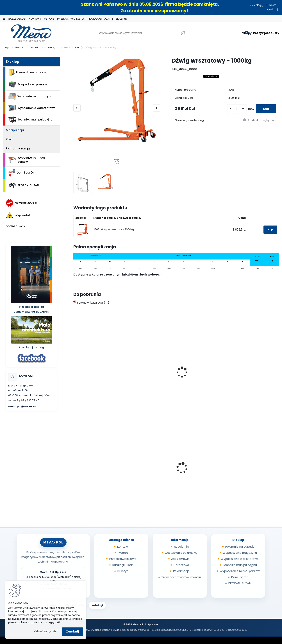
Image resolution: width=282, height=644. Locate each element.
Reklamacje (181, 571)
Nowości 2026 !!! (22, 203)
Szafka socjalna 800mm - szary (198, 467)
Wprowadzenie (14, 47)
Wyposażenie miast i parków (28, 160)
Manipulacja (72, 47)
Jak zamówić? (181, 559)
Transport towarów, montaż (181, 577)
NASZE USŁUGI (17, 19)
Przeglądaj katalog (31, 307)
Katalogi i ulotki (123, 565)
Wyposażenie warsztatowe (32, 108)
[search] (183, 34)
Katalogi (97, 605)
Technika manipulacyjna (44, 47)
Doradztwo (181, 565)
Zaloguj (259, 5)
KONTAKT (35, 19)
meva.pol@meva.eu (22, 406)
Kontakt (123, 547)
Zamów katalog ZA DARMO (32, 312)
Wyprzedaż (18, 215)
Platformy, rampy (18, 148)
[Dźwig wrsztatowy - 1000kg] (117, 100)
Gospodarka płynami (28, 85)
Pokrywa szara (243, 472)
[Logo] (27, 33)
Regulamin (181, 547)
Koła (9, 139)
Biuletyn (123, 571)
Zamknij (72, 632)
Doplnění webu (16, 226)
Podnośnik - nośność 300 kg (252, 360)
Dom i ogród (21, 173)
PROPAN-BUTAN (24, 185)
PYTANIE (49, 19)
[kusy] (237, 109)
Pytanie (123, 553)
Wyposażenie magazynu (30, 96)
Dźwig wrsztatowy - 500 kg (95, 368)
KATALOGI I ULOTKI (101, 19)
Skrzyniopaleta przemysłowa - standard (97, 467)
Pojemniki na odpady (27, 72)
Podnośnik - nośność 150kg (199, 360)
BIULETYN (121, 19)
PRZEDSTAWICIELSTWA (72, 19)
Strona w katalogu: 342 (91, 303)
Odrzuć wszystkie (45, 632)
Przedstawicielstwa (123, 559)
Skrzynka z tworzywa (143, 472)
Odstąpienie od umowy (181, 553)
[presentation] (77, 108)
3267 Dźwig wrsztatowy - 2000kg (114, 230)
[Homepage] (4, 19)
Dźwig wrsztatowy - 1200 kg (147, 368)
